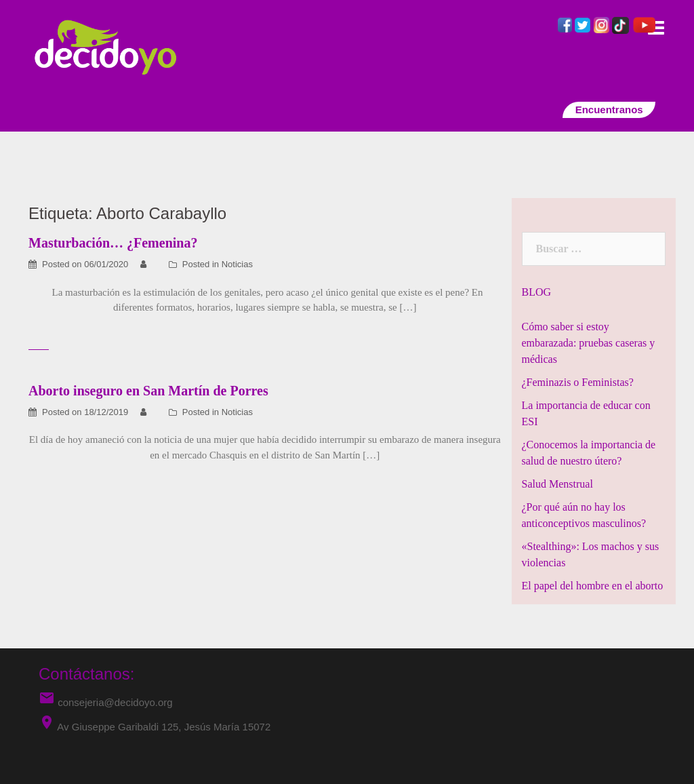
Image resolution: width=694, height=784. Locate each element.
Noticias (237, 264)
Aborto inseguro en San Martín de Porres (148, 391)
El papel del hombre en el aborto (593, 586)
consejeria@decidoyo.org (106, 702)
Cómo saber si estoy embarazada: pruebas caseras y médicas (589, 343)
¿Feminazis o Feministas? (578, 382)
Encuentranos (609, 110)
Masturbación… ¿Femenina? (113, 243)
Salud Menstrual (557, 484)
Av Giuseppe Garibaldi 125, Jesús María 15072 (164, 727)
